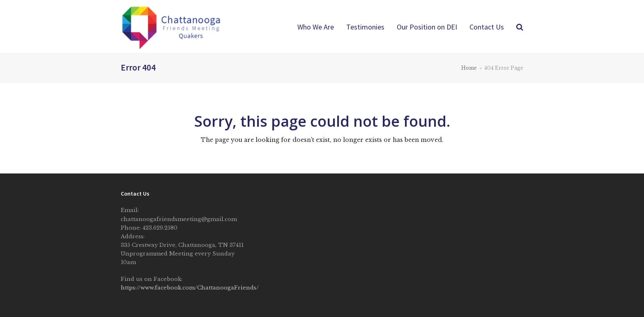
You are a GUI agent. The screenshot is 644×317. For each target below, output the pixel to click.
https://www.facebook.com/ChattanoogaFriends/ (190, 288)
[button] (520, 27)
